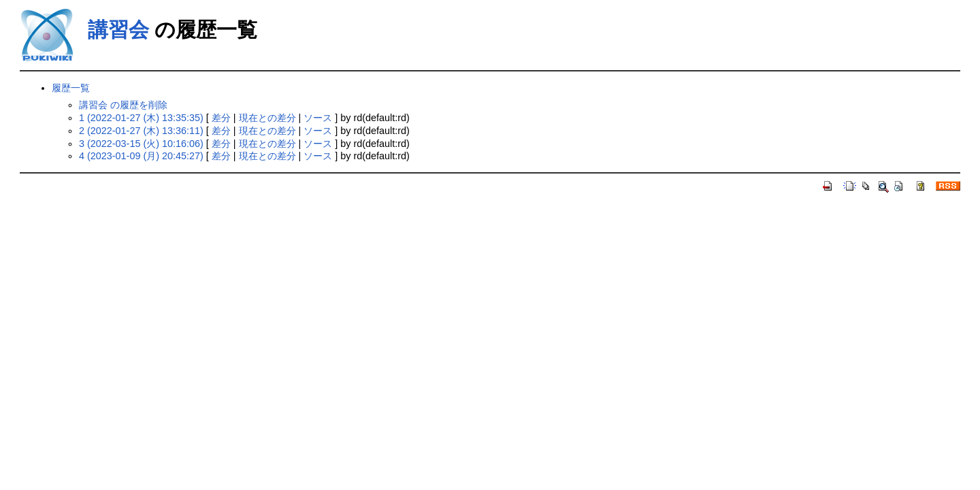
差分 (221, 118)
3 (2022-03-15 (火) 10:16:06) (141, 144)
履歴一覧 (71, 88)
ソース (318, 118)
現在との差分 (267, 118)
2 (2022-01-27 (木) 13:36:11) (141, 131)
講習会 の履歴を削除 (123, 105)
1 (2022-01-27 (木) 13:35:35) (141, 118)
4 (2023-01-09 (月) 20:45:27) (141, 156)
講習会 (118, 30)
